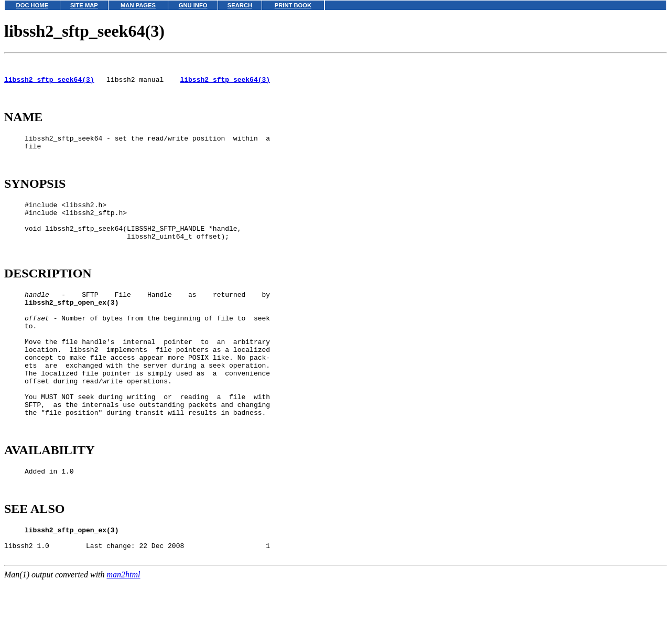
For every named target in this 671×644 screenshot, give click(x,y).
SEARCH (240, 5)
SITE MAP (84, 5)
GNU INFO (193, 5)
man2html (124, 639)
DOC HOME (33, 5)
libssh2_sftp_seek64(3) (49, 84)
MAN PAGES (138, 5)
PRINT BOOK (293, 5)
